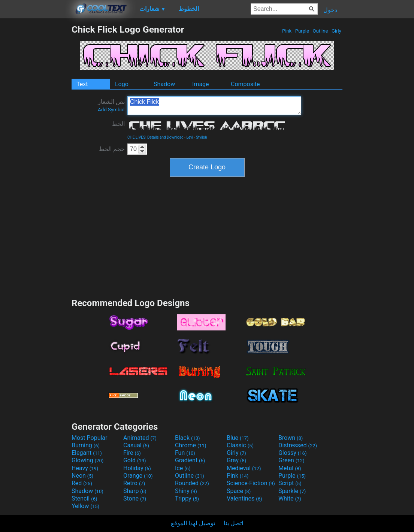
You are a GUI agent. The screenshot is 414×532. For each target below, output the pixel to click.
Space (239, 491)
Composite (245, 84)
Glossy (293, 453)
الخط (118, 124)
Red (82, 483)
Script (290, 483)
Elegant (87, 453)
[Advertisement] (36, 136)
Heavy (85, 468)
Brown (291, 438)
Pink (287, 31)
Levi (190, 137)
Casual (136, 445)
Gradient (190, 460)
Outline (320, 31)
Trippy (187, 498)
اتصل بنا (233, 523)
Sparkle (292, 491)
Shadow (164, 84)
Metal (290, 468)
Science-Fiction (251, 483)
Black (188, 438)
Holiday (137, 468)
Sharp (135, 491)
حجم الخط (112, 149)
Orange (138, 476)
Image (201, 84)
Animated (140, 438)
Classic (240, 445)
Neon (82, 476)
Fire (132, 453)
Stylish (201, 137)
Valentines (244, 498)
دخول (330, 10)
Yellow (85, 506)
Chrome (191, 445)
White (290, 498)
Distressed (298, 445)
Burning (86, 445)
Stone (135, 498)
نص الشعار (111, 105)
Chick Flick (214, 106)
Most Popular (90, 438)
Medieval (244, 468)
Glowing (87, 460)
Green (291, 460)
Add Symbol (111, 110)
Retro (134, 483)
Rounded (192, 483)
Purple (302, 31)
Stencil (84, 498)
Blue (238, 438)
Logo (122, 84)
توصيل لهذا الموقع (193, 523)
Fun (185, 453)
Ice (183, 468)
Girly (336, 31)
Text (82, 84)
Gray (236, 460)
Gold (135, 460)
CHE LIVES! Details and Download (155, 137)
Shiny (186, 491)
